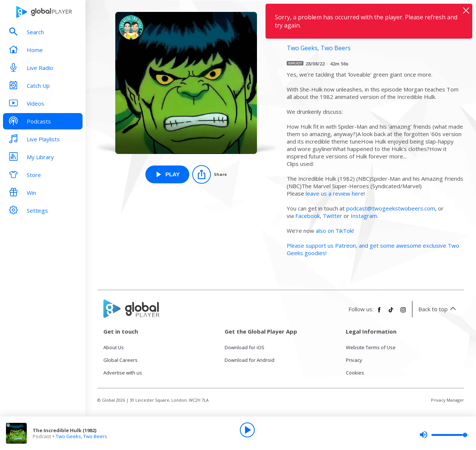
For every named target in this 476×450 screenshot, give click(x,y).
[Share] (210, 174)
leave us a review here (335, 193)
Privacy (354, 360)
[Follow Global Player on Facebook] (379, 313)
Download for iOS (245, 347)
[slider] (444, 435)
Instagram (364, 216)
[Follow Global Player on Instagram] (403, 313)
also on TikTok (334, 231)
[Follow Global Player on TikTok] (391, 313)
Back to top (438, 309)
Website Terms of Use (371, 347)
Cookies (355, 373)
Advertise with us (123, 373)
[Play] (247, 430)
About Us (114, 347)
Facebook (308, 216)
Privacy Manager (448, 400)
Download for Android (250, 360)
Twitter (332, 216)
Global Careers (120, 360)
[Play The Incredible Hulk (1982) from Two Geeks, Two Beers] (168, 174)
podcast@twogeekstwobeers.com (391, 208)
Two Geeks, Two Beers (81, 436)
